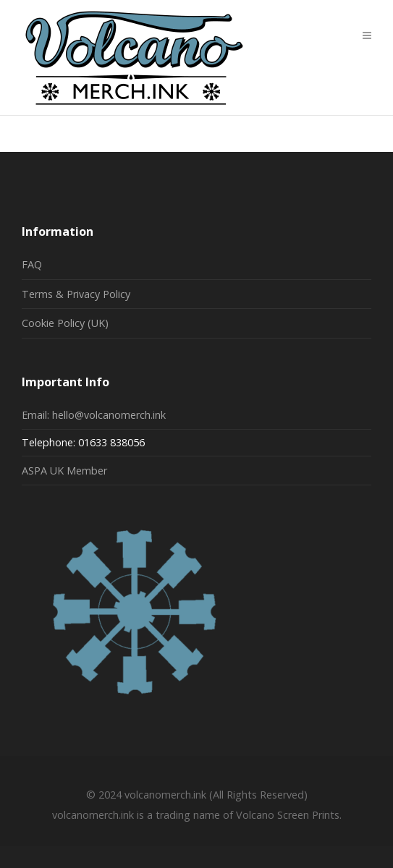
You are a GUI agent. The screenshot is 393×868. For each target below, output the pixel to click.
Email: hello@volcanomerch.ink (94, 415)
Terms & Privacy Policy (76, 294)
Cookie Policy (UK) (65, 323)
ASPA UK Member (64, 471)
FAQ (32, 264)
